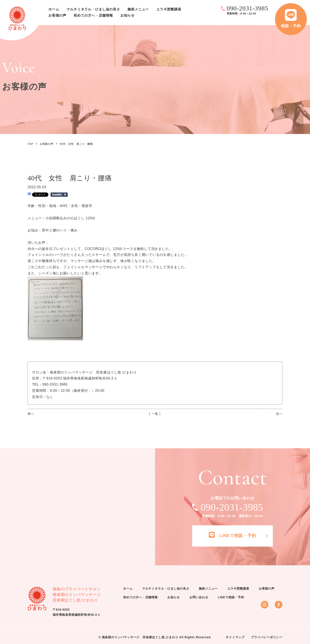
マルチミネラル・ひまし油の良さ (93, 9)
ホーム (54, 9)
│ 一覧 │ (155, 414)
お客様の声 (57, 15)
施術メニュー (138, 9)
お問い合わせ (199, 597)
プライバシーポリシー (267, 637)
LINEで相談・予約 (231, 597)
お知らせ (128, 15)
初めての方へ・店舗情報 (93, 15)
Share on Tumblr (59, 195)
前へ (31, 414)
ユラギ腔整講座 (169, 9)
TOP (30, 144)
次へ (279, 414)
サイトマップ (235, 637)
